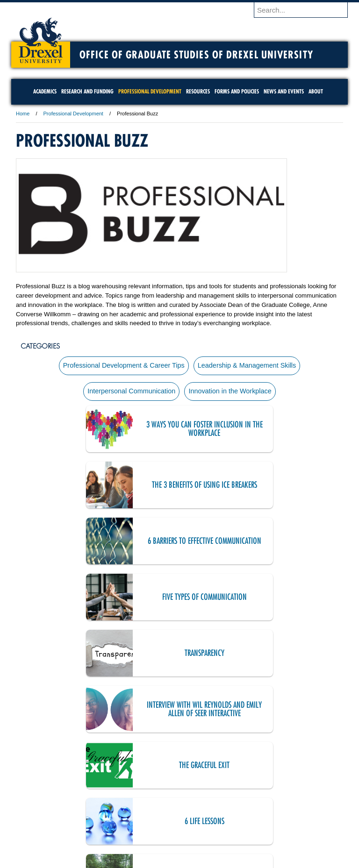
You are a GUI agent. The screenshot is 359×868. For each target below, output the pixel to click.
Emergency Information (172, 828)
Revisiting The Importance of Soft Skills (285, 712)
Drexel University (41, 37)
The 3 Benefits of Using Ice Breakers (285, 432)
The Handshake (285, 656)
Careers (143, 818)
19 (262, 760)
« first (33, 760)
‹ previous (63, 760)
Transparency (121, 544)
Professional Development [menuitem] (150, 91)
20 (280, 760)
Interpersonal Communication (130, 394)
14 (175, 760)
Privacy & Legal (177, 818)
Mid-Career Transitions (121, 656)
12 (139, 760)
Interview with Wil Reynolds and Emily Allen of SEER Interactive (285, 544)
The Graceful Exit (121, 600)
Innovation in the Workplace (231, 394)
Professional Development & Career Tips (123, 366)
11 (122, 760)
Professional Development (73, 114)
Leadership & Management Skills (248, 366)
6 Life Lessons (285, 600)
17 (227, 760)
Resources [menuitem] (198, 91)
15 (193, 760)
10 (104, 760)
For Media (116, 818)
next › (319, 760)
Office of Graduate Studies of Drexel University (196, 55)
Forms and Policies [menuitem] (237, 91)
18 (245, 760)
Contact (210, 818)
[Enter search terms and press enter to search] (305, 10)
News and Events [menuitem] (284, 91)
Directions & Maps (246, 818)
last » (179, 776)
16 (210, 760)
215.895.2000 (260, 861)
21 (298, 760)
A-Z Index (86, 818)
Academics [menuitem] (45, 91)
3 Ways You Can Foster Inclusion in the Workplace (121, 432)
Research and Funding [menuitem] (87, 91)
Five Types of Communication (285, 488)
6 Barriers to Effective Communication (121, 488)
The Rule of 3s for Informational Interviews (121, 712)
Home (23, 114)
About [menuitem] (316, 91)
